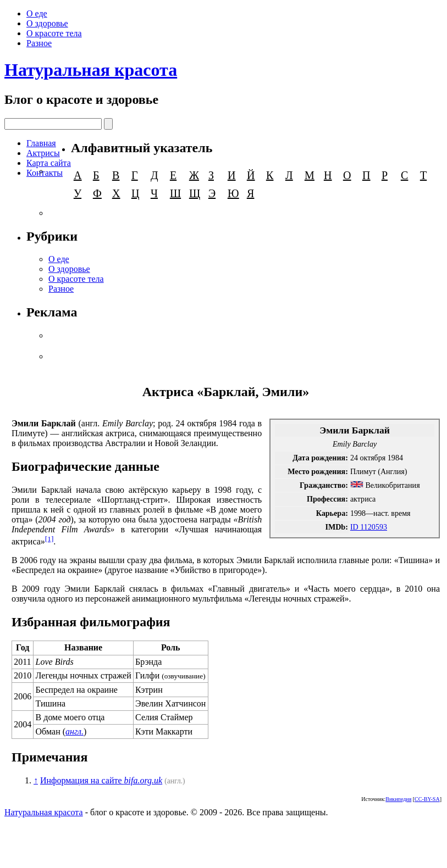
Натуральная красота (91, 70)
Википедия (398, 799)
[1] (49, 539)
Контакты (45, 173)
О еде (37, 13)
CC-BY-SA (427, 799)
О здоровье (47, 23)
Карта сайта (49, 163)
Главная (41, 143)
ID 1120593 (369, 527)
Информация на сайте (101, 780)
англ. (74, 731)
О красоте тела (54, 33)
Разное (39, 43)
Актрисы (43, 153)
